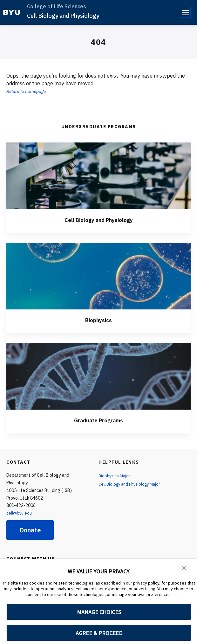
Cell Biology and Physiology (63, 16)
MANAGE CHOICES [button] (99, 612)
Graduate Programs (98, 420)
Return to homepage (29, 91)
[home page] (12, 12)
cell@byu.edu (20, 513)
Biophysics (99, 320)
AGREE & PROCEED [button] (99, 633)
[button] (184, 568)
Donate (30, 530)
